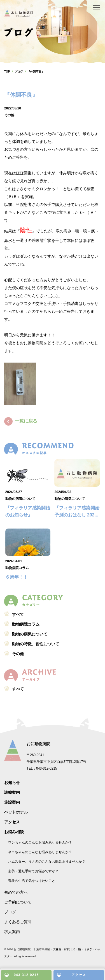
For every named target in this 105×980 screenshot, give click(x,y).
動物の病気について (20, 499)
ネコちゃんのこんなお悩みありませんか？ (40, 852)
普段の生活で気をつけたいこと (32, 881)
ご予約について (18, 902)
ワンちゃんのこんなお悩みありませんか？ (40, 842)
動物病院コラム (17, 568)
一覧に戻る (21, 421)
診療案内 (12, 792)
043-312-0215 (26, 975)
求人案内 (12, 932)
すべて (18, 614)
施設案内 (12, 802)
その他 (9, 115)
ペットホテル (16, 812)
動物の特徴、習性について (36, 644)
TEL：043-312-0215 (42, 768)
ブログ (10, 912)
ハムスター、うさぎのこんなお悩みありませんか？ (47, 862)
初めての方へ (16, 892)
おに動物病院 (38, 744)
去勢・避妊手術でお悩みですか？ (33, 871)
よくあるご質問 (18, 922)
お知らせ (12, 783)
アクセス (12, 822)
